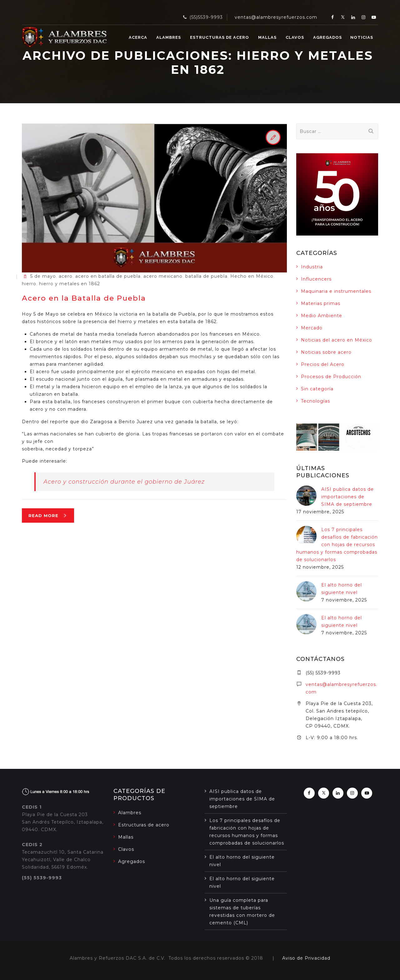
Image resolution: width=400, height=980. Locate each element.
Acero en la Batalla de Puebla (84, 298)
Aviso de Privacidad (306, 958)
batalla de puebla (206, 276)
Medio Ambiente (322, 316)
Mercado (312, 328)
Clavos (295, 37)
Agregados (327, 37)
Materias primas (321, 303)
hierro (29, 284)
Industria (312, 267)
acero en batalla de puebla (108, 276)
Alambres (169, 37)
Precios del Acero (323, 364)
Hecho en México (252, 276)
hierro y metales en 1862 (70, 284)
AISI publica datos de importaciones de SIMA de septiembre (347, 497)
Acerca (138, 37)
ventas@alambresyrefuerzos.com (276, 17)
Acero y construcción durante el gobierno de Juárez (124, 482)
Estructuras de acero (220, 37)
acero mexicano (163, 276)
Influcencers (316, 279)
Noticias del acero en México (337, 340)
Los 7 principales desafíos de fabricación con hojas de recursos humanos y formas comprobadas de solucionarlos (337, 545)
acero (66, 276)
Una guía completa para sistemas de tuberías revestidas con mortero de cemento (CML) (242, 911)
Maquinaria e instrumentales (336, 291)
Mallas (267, 37)
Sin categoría (317, 389)
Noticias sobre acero (326, 352)
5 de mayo (43, 276)
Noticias (362, 37)
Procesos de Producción (331, 377)
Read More (51, 517)
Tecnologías (315, 401)
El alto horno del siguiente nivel (242, 861)
